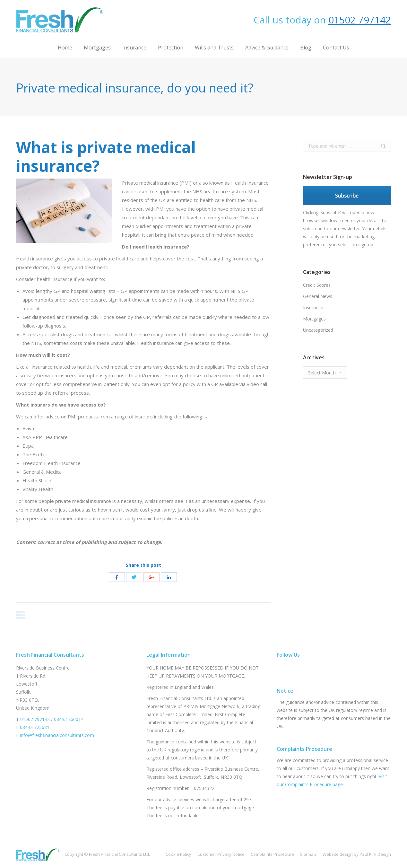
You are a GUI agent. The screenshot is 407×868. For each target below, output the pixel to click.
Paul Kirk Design (375, 854)
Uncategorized (318, 330)
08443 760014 (69, 719)
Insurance (313, 307)
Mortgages (314, 319)
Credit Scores (317, 285)
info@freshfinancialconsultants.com (57, 735)
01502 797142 (360, 20)
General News (318, 296)
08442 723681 (35, 727)
